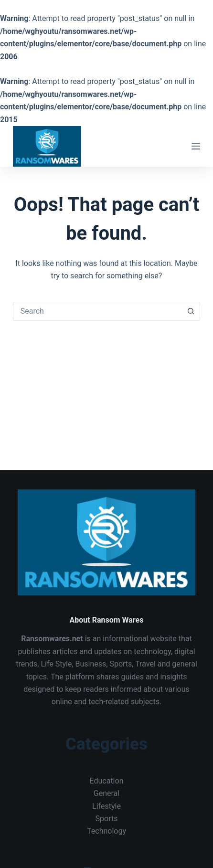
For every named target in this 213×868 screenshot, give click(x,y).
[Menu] (196, 146)
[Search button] (191, 311)
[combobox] (97, 311)
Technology (106, 831)
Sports (107, 819)
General (106, 793)
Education (107, 781)
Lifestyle (106, 806)
